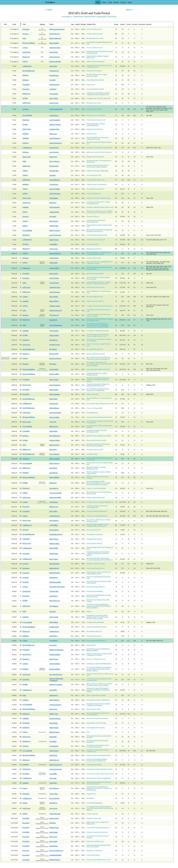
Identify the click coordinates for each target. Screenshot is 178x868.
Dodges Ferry (91, 148)
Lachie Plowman (55, 194)
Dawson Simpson (55, 38)
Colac (89, 855)
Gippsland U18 (104, 95)
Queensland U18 (104, 314)
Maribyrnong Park (93, 741)
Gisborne (90, 818)
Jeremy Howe (54, 148)
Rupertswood (91, 841)
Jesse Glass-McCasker (57, 587)
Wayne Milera (54, 301)
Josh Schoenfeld (55, 413)
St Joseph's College (93, 331)
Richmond (26, 57)
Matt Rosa (53, 203)
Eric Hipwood (54, 315)
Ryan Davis (53, 737)
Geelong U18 (97, 109)
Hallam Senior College (100, 75)
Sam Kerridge (54, 171)
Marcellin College (98, 404)
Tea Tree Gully (91, 48)
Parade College (92, 336)
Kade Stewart (54, 728)
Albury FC (90, 684)
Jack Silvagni (54, 502)
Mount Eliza (100, 253)
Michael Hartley (55, 573)
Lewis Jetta (53, 157)
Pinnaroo (90, 591)
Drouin (98, 679)
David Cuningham (55, 358)
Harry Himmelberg (56, 325)
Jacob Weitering (55, 253)
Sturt (95, 134)
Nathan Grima (54, 828)
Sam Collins (53, 511)
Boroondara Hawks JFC (94, 358)
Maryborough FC (92, 755)
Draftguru (50, 2)
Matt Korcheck (54, 732)
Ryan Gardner (54, 530)
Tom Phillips (54, 525)
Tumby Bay (90, 384)
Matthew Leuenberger (57, 29)
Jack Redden (54, 198)
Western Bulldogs (29, 43)
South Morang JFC (93, 334)
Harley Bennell (54, 85)
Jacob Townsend (55, 235)
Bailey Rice (53, 483)
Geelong (25, 34)
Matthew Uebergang (56, 650)
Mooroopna (91, 267)
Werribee (105, 745)
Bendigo (106, 171)
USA (88, 732)
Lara (88, 244)
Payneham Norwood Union (95, 65)
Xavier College (99, 502)
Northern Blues (103, 484)
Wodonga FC (91, 450)
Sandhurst (90, 34)
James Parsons (54, 700)
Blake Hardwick (55, 459)
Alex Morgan (54, 390)
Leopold (89, 747)
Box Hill (104, 511)
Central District (98, 129)
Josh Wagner (54, 606)
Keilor (89, 600)
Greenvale (90, 225)
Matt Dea (52, 823)
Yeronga (89, 713)
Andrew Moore (55, 57)
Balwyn (89, 778)
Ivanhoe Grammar (92, 832)
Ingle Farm (90, 301)
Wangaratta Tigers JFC (94, 161)
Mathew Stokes (55, 860)
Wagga (103, 42)
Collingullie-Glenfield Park (95, 310)
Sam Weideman (55, 292)
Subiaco (110, 213)
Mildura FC (90, 171)
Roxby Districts (92, 581)
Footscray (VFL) (107, 684)
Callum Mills (53, 263)
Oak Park (90, 180)
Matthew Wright (55, 62)
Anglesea (90, 109)
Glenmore (90, 216)
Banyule (89, 404)
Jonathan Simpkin (55, 855)
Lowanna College (105, 472)
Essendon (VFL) (92, 680)
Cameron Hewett (55, 705)
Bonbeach (90, 467)
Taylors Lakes (103, 741)
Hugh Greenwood (55, 765)
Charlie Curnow (55, 306)
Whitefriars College (99, 291)
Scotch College (102, 463)
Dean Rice (42, 484)
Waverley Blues (99, 389)
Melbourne (26, 94)
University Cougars (93, 688)
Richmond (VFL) (92, 269)
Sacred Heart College (94, 167)
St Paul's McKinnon (99, 220)
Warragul (90, 297)
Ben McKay (53, 349)
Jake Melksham (55, 180)
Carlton (25, 48)
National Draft (90, 16)
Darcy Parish (54, 274)
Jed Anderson (54, 71)
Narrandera (90, 444)
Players (116, 2)
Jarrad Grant (54, 52)
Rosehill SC (99, 98)
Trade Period (78, 16)
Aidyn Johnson (54, 463)
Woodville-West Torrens (95, 231)
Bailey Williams (54, 477)
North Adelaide (100, 62)
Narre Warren (91, 520)
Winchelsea (91, 274)
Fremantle (26, 85)
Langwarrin (90, 373)
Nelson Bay (90, 89)
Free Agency (67, 16)
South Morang (104, 334)
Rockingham (91, 413)
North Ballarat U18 (93, 204)
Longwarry (90, 481)
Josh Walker (54, 244)
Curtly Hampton (55, 138)
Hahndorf (90, 134)
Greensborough (99, 344)
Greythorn (90, 502)
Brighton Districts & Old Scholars (97, 165)
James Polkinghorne (56, 851)
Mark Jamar (53, 837)
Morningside (100, 80)
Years (98, 2)
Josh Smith (53, 690)
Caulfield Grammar (93, 95)
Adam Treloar (54, 240)
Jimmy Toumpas (55, 230)
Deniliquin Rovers (93, 787)
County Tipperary (92, 814)
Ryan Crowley (54, 818)
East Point (96, 319)
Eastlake (106, 325)
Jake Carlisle (54, 98)
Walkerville (90, 62)
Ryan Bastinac (54, 75)
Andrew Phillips (55, 189)
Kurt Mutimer (54, 521)
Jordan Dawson (55, 516)
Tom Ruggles (54, 746)
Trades (104, 2)
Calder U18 (107, 98)
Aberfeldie (90, 631)
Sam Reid (52, 612)
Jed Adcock (53, 755)
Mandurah (90, 627)
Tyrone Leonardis (55, 493)
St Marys (89, 319)
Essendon (26, 29)
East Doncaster (107, 458)
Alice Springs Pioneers (94, 137)
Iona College (91, 80)
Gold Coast (26, 52)
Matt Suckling (54, 43)
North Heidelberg (105, 492)
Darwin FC (90, 71)
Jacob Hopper (54, 283)
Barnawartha (91, 38)
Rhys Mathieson (55, 436)
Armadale (90, 539)
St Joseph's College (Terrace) (96, 362)
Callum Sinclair (54, 212)
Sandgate (90, 454)
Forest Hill (90, 389)
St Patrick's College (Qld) (95, 604)
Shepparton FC (92, 782)
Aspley (96, 314)
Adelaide (26, 134)
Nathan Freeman (55, 125)
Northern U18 (96, 103)
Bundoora (96, 492)
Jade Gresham (54, 335)
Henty (89, 803)
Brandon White (55, 440)
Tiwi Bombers (91, 679)
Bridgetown (90, 157)
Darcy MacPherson (56, 674)
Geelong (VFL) (91, 423)
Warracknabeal (92, 202)
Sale (88, 369)
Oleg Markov (54, 488)
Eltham (89, 103)
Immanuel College (100, 384)
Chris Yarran (54, 249)
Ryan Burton (54, 340)
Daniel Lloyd (53, 695)
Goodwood (90, 426)
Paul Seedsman (54, 207)
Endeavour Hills (99, 481)
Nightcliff (90, 723)
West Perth (109, 417)
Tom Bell (52, 80)
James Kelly (53, 841)
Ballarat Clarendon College (95, 822)
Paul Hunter (53, 636)
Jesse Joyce (53, 808)
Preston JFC (91, 759)
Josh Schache (54, 258)
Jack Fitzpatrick (55, 120)
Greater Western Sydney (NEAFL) (98, 327)
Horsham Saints (92, 378)
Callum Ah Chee (55, 287)
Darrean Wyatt (54, 798)
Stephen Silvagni (42, 503)
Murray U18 (99, 38)
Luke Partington (55, 385)
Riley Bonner (54, 426)
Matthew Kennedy (56, 310)
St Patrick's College (103, 202)
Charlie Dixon (54, 115)
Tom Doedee (54, 331)
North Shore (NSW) (99, 262)
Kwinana (89, 645)
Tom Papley (53, 641)
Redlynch (90, 115)
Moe (97, 472)
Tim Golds (53, 778)
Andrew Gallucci (55, 664)
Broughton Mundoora (94, 704)
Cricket (97, 784)
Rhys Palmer (5, 359)
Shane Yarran (54, 539)
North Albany (91, 534)
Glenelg (104, 167)
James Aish (53, 66)
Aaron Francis (54, 278)
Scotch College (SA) (97, 516)
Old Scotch (101, 547)
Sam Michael (54, 846)
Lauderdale (90, 189)
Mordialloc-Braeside (100, 430)
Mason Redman (55, 394)
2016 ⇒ (129, 10)
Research (90, 344)
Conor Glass (54, 794)
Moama (89, 463)
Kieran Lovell (54, 354)
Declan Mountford (56, 534)
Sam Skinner (54, 473)
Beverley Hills (91, 458)
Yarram (89, 175)
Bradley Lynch (54, 627)
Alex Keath (53, 783)
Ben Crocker (54, 559)
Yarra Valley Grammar (101, 56)
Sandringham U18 (92, 125)
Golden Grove (91, 184)
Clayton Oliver (54, 268)
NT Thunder (98, 71)
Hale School (91, 29)
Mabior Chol (54, 714)
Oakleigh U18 (105, 359)
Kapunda (90, 129)
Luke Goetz (53, 709)
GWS (24, 38)
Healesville (90, 56)
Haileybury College (98, 124)
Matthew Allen (54, 544)
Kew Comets (101, 558)
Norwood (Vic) (91, 700)
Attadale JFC (91, 564)
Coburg (89, 601)
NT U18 (95, 723)
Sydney (25, 212)
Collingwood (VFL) (95, 574)
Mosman (89, 262)
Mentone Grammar (101, 506)
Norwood (100, 48)
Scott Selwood (54, 34)
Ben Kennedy (54, 166)
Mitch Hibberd (54, 408)
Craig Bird (53, 89)
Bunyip (89, 641)
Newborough (91, 472)
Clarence (90, 408)
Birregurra (90, 142)
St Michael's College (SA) (104, 230)
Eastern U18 (91, 58)
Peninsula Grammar (106, 51)
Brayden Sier (54, 404)
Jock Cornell (54, 617)
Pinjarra (89, 85)
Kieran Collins (54, 374)
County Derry (91, 794)
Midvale (89, 249)
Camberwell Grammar (101, 750)
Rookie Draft (102, 16)
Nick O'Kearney (55, 601)
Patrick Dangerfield (56, 109)
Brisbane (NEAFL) (92, 316)
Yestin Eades (54, 554)
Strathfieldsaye (92, 421)
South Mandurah (92, 769)
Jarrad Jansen (54, 152)
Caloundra (90, 314)
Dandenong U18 (92, 53)
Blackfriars (101, 836)
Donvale (99, 458)
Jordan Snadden (55, 654)
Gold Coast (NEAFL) (104, 606)
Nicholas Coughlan (56, 684)
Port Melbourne (101, 213)
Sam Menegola (54, 564)
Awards (123, 2)
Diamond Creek (92, 674)
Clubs (110, 2)
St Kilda (25, 98)
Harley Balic (53, 431)
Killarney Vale (91, 695)
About (130, 2)
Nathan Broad (54, 568)
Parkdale (90, 430)
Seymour (90, 258)
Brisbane (26, 75)
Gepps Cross (91, 488)
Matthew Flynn (54, 445)
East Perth (98, 29)
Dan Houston (54, 751)
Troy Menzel (54, 184)
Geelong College (100, 142)
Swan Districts (99, 157)
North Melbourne (29, 71)
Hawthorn (26, 120)
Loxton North (91, 277)
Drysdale (90, 745)
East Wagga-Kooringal (94, 42)
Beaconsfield (105, 93)
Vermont (89, 291)
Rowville (89, 75)
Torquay (89, 306)
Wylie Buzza (53, 577)
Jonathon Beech (55, 718)
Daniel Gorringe (55, 48)
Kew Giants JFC (92, 558)
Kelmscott (90, 287)
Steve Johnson (54, 161)
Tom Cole (53, 422)
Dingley (89, 124)
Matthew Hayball (55, 582)
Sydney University (98, 572)
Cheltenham (91, 506)
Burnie (89, 530)
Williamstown (107, 664)
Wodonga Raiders (97, 803)
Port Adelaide (27, 115)
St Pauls (89, 220)
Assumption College (101, 225)
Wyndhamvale (91, 120)
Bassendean (91, 587)
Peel (94, 85)
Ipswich (89, 649)
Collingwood (27, 66)
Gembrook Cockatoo (93, 93)
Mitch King (53, 450)
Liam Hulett (53, 468)
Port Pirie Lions (92, 836)
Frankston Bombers (93, 51)
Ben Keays (53, 364)
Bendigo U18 (98, 34)
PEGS (95, 180)
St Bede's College (100, 467)
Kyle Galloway (54, 788)
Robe (88, 516)
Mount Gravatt (91, 577)
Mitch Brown (54, 507)
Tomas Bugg (54, 94)
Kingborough (91, 354)
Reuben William (55, 669)
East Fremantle (107, 152)
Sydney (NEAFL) (95, 263)
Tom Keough (54, 591)
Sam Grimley (54, 832)
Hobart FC (99, 148)
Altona (89, 709)
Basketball (90, 742)
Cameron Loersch (55, 769)
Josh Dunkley (54, 369)
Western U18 (101, 120)
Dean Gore (53, 134)
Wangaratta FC (106, 161)
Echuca (94, 463)
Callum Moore (54, 631)
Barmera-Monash (92, 718)
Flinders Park (91, 230)
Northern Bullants (101, 759)
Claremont (99, 534)
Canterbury (106, 358)
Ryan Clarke (53, 399)
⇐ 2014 (49, 10)
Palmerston (90, 860)
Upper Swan (91, 417)
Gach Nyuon (53, 596)
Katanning (90, 728)
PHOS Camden (91, 339)
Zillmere (97, 216)
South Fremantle (99, 287)
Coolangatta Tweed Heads (95, 807)
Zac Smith (53, 216)
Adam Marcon (54, 760)
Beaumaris (90, 211)
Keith (88, 198)
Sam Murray (53, 803)
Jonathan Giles (54, 129)
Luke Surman (54, 659)
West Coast (27, 129)
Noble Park (90, 240)
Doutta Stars (91, 774)
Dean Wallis (42, 774)
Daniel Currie (54, 103)
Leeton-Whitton (92, 235)
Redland (103, 115)
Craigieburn (91, 98)
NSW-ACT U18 (99, 89)
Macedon (90, 194)
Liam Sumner (54, 221)
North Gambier (92, 544)
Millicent (89, 394)
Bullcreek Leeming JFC (94, 152)
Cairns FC (96, 115)
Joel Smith (53, 741)
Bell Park (89, 436)
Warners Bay (91, 636)
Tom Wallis (53, 774)
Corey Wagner (54, 454)
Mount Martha (91, 253)
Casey (104, 641)
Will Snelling (54, 622)
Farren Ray (53, 645)
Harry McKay (54, 297)
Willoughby (90, 736)
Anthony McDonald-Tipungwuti (56, 679)
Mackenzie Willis (55, 497)
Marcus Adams (54, 417)
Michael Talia (54, 226)
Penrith (89, 572)
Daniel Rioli (53, 320)
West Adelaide (91, 279)
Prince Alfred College (103, 277)
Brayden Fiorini (55, 345)
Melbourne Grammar (94, 359)
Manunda (90, 845)
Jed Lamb (52, 175)
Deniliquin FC (103, 787)
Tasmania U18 (108, 148)
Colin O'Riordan (55, 814)
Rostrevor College (93, 659)
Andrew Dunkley (42, 370)
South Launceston (93, 828)
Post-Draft (112, 16)
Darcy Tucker (54, 380)
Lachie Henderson (56, 143)
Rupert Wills (54, 548)
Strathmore (90, 664)
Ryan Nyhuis (53, 723)
